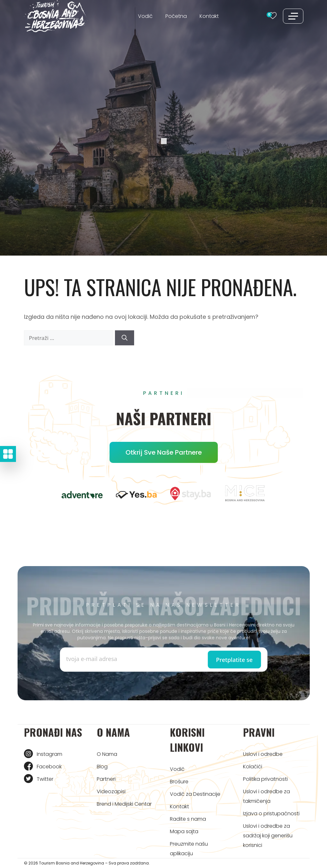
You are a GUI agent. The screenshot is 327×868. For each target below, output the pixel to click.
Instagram (49, 754)
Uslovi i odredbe (263, 754)
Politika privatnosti (265, 779)
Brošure (179, 782)
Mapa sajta (184, 831)
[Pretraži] (125, 338)
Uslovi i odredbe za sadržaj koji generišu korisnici (268, 836)
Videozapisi (111, 791)
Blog (102, 767)
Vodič (145, 16)
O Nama (107, 754)
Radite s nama (188, 819)
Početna (176, 16)
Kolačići (253, 767)
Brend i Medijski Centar (124, 804)
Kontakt (209, 16)
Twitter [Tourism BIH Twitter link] (45, 779)
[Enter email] (115, 659)
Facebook (49, 767)
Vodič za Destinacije (195, 794)
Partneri (106, 779)
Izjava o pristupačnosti (271, 814)
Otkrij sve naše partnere (164, 452)
